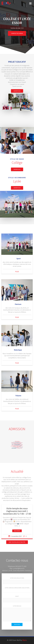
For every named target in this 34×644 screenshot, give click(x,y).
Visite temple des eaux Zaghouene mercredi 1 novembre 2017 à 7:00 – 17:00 (17, 511)
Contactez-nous (17, 33)
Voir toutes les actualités (17, 542)
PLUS (17, 272)
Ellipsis (24, 640)
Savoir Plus (17, 91)
